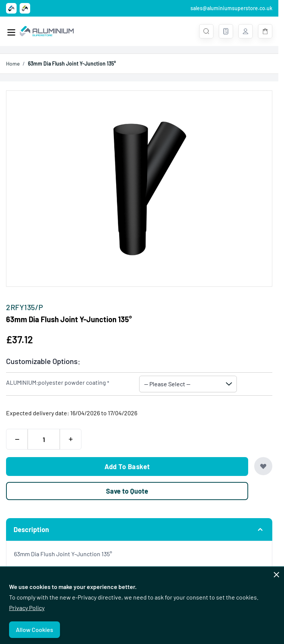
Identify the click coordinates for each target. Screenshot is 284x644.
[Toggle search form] (206, 31)
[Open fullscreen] (139, 189)
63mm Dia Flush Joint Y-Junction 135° (72, 63)
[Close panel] (276, 575)
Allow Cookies (35, 629)
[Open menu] (11, 32)
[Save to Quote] (127, 491)
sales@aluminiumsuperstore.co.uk (231, 8)
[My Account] (246, 31)
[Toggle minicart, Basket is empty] (265, 31)
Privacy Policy (27, 608)
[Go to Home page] (47, 31)
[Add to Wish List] (263, 466)
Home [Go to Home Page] (13, 63)
